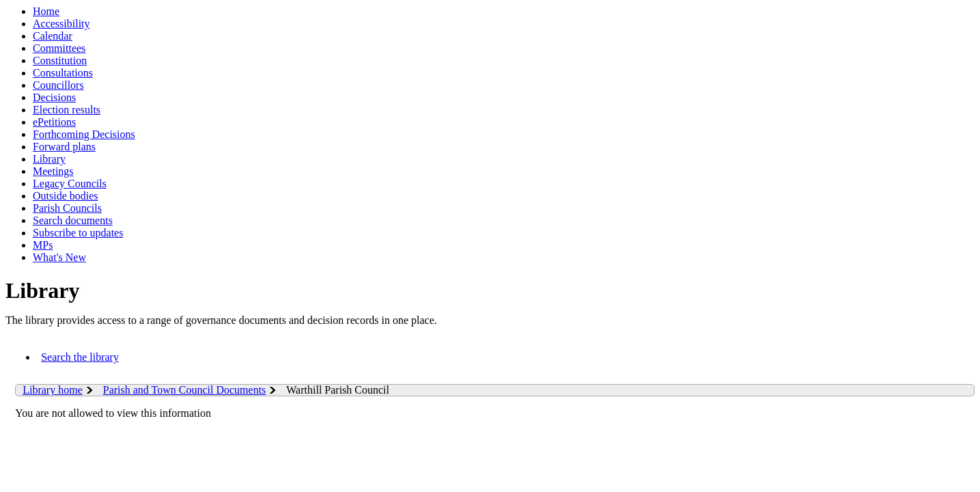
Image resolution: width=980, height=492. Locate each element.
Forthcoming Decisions (84, 134)
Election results (67, 110)
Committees (59, 48)
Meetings (53, 171)
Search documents (73, 220)
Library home (53, 390)
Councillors (58, 85)
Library (49, 159)
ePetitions (54, 122)
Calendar (53, 36)
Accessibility (61, 24)
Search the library (80, 357)
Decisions (54, 97)
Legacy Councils (70, 183)
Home (46, 11)
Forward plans (64, 147)
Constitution (60, 60)
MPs (43, 245)
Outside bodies (66, 196)
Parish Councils (67, 208)
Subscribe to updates (78, 233)
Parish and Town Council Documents (185, 390)
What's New (59, 257)
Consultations (63, 73)
